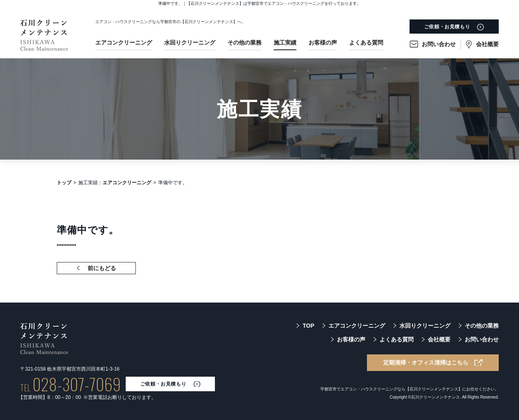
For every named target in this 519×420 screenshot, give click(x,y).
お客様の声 (323, 43)
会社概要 (487, 44)
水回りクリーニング (190, 43)
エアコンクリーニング (124, 43)
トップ (64, 183)
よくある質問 (366, 43)
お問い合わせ (439, 44)
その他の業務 (244, 43)
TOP (308, 326)
